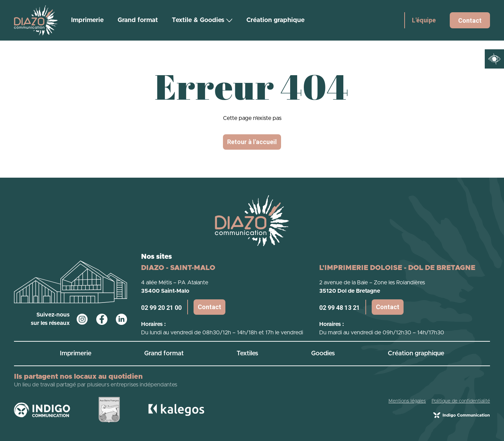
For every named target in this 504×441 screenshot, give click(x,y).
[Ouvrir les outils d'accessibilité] (494, 59)
